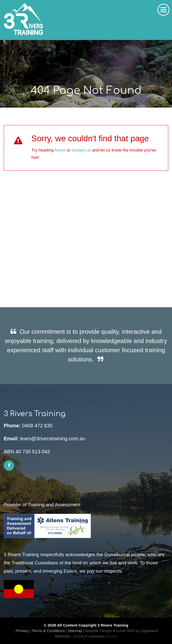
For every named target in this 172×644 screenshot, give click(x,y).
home (60, 150)
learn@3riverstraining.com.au (53, 439)
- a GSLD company (94, 636)
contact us (81, 150)
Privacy (22, 631)
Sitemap (75, 631)
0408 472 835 (37, 426)
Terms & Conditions (48, 631)
